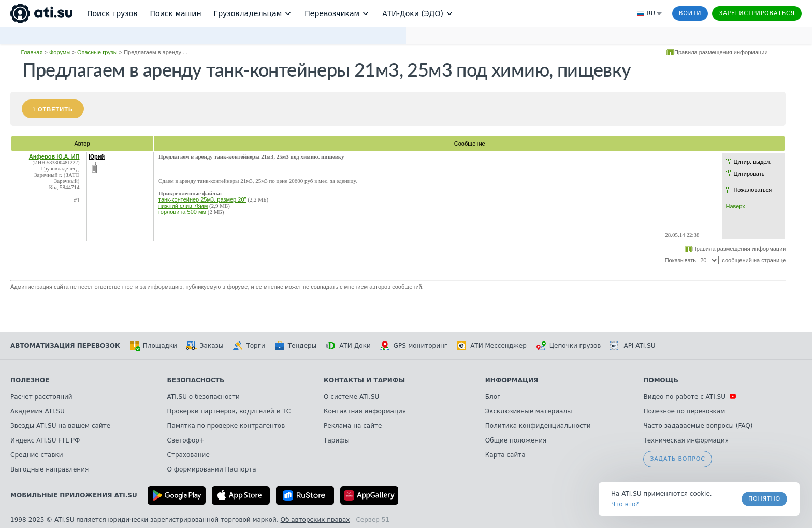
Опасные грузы (97, 52)
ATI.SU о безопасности (204, 397)
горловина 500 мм (182, 212)
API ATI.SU (633, 346)
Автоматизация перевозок (65, 346)
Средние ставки (37, 455)
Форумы (60, 52)
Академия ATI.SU (38, 411)
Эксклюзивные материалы (529, 411)
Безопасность (196, 380)
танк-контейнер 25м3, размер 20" (202, 199)
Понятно (764, 499)
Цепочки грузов (569, 346)
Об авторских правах (315, 520)
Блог (493, 397)
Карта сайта (505, 455)
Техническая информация (686, 440)
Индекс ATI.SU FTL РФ (45, 440)
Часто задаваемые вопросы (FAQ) (698, 426)
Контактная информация (365, 411)
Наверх (735, 206)
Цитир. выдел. (752, 162)
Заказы (205, 346)
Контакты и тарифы (364, 380)
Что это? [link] (625, 504)
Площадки (153, 346)
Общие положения (516, 440)
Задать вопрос (677, 459)
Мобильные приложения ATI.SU (74, 495)
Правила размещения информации (721, 52)
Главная (32, 52)
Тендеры (295, 346)
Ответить (55, 109)
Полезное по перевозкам (684, 411)
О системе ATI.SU (351, 397)
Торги (249, 346)
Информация (512, 380)
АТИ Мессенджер (492, 346)
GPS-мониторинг (414, 346)
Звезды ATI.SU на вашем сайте (60, 426)
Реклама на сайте (353, 426)
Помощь (661, 380)
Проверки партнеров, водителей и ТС (229, 411)
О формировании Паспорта (212, 469)
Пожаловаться (752, 190)
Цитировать (749, 174)
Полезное (30, 380)
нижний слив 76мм (183, 206)
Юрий (97, 156)
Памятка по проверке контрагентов (226, 426)
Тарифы (337, 440)
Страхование (189, 455)
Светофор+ (186, 440)
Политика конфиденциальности (538, 426)
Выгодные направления (49, 469)
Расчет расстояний (41, 397)
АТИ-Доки (348, 346)
